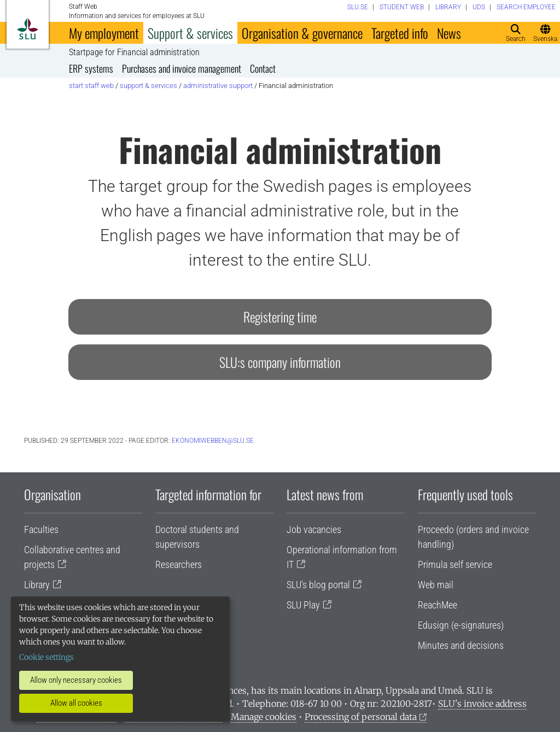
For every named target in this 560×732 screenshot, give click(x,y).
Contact (263, 68)
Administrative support (218, 86)
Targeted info (400, 33)
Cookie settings (46, 657)
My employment (104, 33)
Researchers (179, 564)
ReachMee (437, 605)
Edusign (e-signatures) (461, 625)
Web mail (436, 585)
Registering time (280, 317)
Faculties (41, 529)
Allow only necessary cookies (76, 680)
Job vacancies (314, 529)
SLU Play (303, 605)
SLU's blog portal (318, 585)
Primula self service (455, 564)
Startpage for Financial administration (134, 52)
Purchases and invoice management (182, 68)
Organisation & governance (302, 33)
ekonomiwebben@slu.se (213, 441)
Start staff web (91, 86)
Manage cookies (264, 717)
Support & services (190, 33)
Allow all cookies (76, 703)
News (449, 33)
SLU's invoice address (482, 704)
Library (37, 585)
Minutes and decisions (461, 645)
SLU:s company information (280, 362)
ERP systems (91, 68)
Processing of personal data (361, 717)
